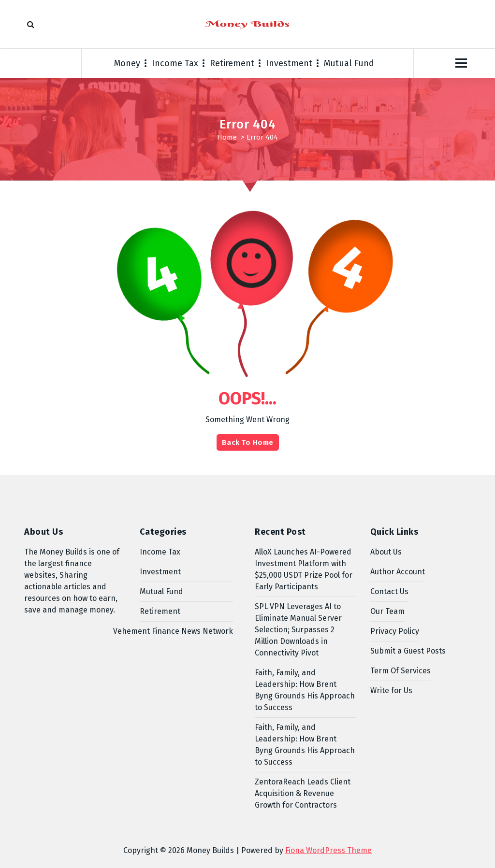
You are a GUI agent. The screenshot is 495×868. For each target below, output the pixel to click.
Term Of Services (400, 671)
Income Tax (175, 63)
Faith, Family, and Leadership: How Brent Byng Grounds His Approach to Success (305, 690)
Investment (289, 63)
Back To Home (248, 442)
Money (127, 63)
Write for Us (391, 690)
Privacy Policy (395, 631)
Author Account (398, 572)
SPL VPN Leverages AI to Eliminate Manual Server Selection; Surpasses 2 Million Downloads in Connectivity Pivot (298, 630)
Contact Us (389, 591)
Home (227, 137)
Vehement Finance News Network (173, 631)
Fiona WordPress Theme (328, 850)
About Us (386, 552)
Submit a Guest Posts (408, 651)
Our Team (387, 611)
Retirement (232, 63)
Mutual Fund (349, 63)
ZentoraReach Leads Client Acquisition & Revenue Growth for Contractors (303, 793)
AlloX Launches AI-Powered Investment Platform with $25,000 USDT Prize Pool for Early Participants (304, 569)
